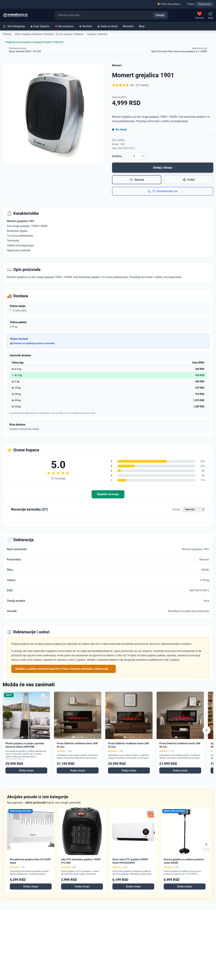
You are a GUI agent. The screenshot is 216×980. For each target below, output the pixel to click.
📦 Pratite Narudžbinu (169, 4)
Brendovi (128, 26)
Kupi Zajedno (40, 26)
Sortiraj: (177, 509)
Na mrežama (64, 26)
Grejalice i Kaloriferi (97, 34)
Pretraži (160, 15)
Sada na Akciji (107, 26)
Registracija (204, 4)
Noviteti (85, 26)
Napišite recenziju (108, 494)
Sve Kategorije (14, 26)
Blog (142, 26)
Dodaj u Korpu (163, 168)
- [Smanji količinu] (128, 156)
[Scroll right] (207, 730)
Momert (117, 65)
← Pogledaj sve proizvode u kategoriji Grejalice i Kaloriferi (33, 42)
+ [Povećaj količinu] (143, 156)
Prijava (191, 4)
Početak (7, 34)
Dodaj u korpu (26, 770)
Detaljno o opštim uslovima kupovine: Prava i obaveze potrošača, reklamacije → (64, 669)
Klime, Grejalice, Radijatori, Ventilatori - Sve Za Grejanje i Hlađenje (49, 34)
